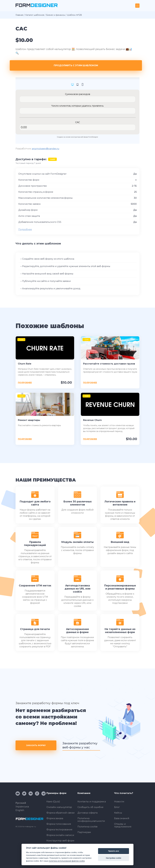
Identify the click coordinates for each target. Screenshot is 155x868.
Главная (19, 15)
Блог (117, 807)
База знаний (122, 818)
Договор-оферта (88, 813)
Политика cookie (88, 827)
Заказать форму (36, 745)
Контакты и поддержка (92, 802)
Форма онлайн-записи (60, 835)
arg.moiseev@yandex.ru (46, 149)
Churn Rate (25, 364)
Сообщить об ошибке (90, 807)
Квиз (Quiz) (53, 802)
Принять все (114, 851)
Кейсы (118, 813)
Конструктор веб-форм (60, 841)
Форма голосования (59, 824)
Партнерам (84, 832)
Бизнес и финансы (56, 15)
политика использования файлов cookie (67, 861)
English (20, 810)
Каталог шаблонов (35, 15)
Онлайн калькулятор (59, 807)
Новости (119, 802)
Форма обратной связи (61, 813)
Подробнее (25, 229)
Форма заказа (55, 818)
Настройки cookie (114, 858)
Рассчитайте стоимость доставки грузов (109, 364)
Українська (22, 807)
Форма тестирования (59, 830)
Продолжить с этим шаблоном (77, 65)
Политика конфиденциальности (91, 820)
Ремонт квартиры (29, 420)
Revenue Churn (92, 420)
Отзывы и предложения (123, 825)
